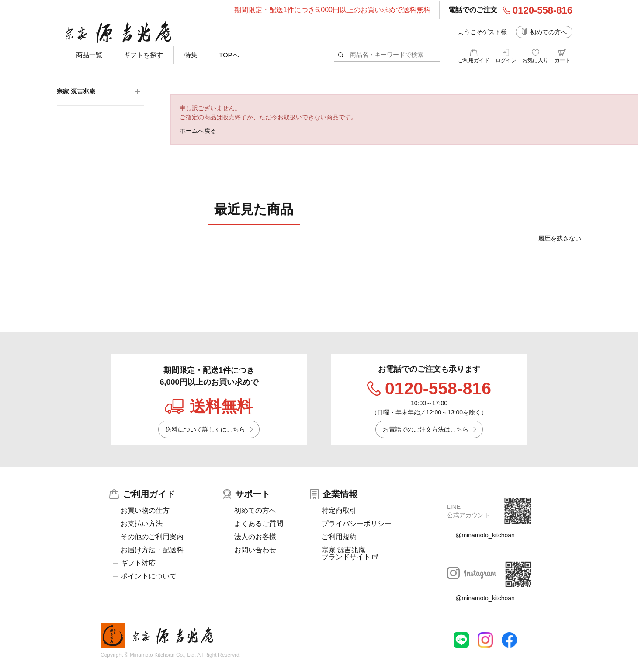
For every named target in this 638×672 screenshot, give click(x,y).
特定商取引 (339, 511)
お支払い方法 (142, 524)
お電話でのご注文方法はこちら (426, 429)
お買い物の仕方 (145, 511)
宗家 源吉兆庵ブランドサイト (350, 554)
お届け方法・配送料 (152, 550)
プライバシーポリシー (357, 524)
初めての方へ (548, 32)
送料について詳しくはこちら (205, 429)
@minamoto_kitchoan (485, 535)
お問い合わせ (255, 550)
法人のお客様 (255, 537)
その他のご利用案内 (152, 537)
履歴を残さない (560, 238)
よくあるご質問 (259, 524)
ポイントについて (149, 576)
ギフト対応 (138, 563)
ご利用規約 (339, 537)
